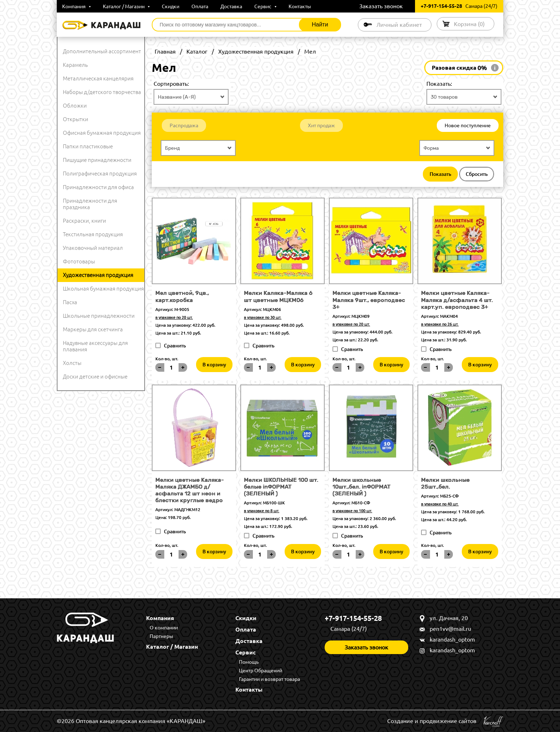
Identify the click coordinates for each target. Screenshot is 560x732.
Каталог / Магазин (126, 6)
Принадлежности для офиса (98, 187)
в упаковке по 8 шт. (262, 511)
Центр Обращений (261, 671)
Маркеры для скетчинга (93, 329)
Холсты (72, 363)
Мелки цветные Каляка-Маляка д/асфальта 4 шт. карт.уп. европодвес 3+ (457, 300)
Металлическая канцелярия (98, 78)
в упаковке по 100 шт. (352, 511)
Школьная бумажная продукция (103, 289)
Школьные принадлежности (99, 316)
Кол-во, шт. (167, 359)
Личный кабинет (399, 25)
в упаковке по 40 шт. (440, 504)
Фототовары (79, 261)
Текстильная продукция (93, 234)
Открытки (76, 119)
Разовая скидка (459, 68)
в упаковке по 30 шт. (263, 317)
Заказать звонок (381, 6)
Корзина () (469, 24)
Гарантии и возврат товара (269, 679)
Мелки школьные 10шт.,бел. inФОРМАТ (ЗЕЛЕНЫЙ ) (361, 487)
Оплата (200, 6)
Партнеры (161, 636)
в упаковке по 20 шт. (174, 317)
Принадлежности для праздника (90, 204)
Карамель (75, 65)
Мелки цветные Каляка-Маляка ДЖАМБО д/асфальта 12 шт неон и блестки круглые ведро (190, 490)
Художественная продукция (98, 275)
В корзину (214, 365)
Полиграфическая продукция (100, 174)
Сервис (265, 6)
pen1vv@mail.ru (450, 629)
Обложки (75, 106)
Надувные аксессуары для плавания (95, 346)
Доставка (231, 6)
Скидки (171, 6)
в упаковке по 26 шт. (440, 324)
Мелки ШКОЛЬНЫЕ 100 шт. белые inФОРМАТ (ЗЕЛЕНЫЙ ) (281, 487)
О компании (164, 628)
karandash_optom (452, 639)
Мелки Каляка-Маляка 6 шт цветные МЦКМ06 (278, 296)
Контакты (300, 6)
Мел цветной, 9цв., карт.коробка (182, 296)
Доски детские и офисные (95, 377)
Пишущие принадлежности (97, 160)
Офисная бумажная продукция (102, 133)
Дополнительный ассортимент (102, 51)
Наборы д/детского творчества (102, 92)
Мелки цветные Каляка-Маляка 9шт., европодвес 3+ (369, 300)
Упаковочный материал (93, 248)
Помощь (249, 662)
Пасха (70, 302)
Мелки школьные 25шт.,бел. (445, 483)
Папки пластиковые (88, 146)
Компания (76, 6)
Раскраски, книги (84, 221)
